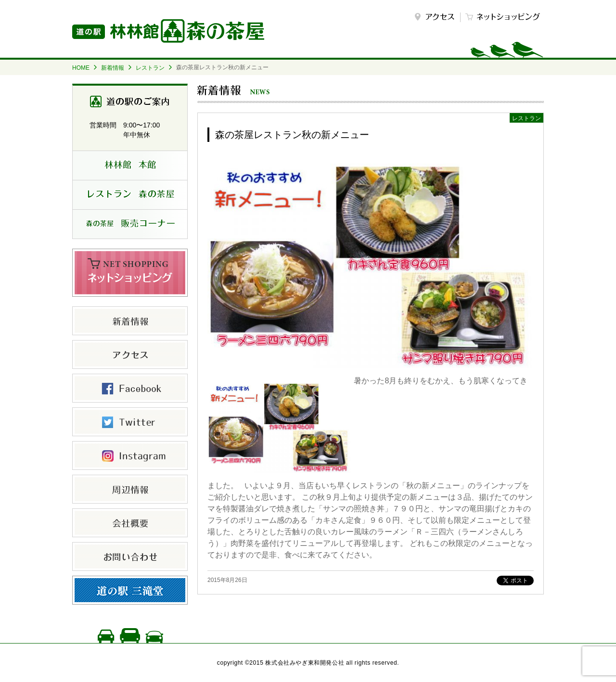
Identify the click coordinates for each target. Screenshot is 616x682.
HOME (81, 68)
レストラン (150, 68)
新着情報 (113, 68)
